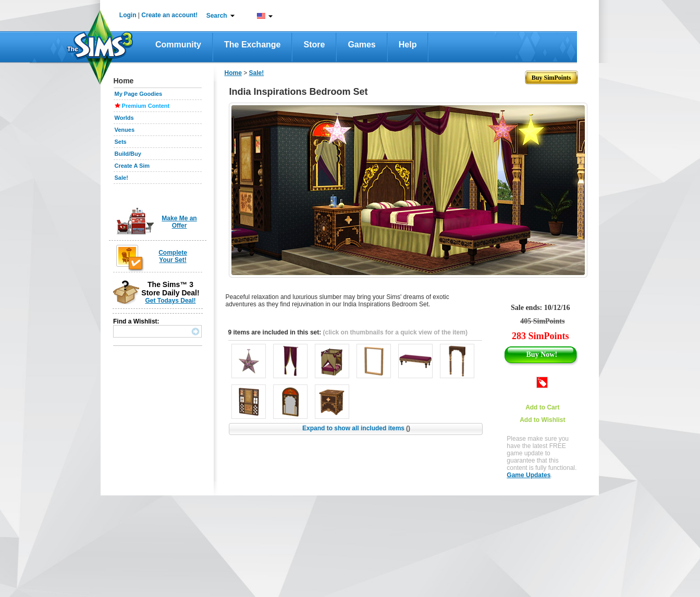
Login (128, 15)
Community (178, 45)
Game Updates (529, 475)
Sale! (121, 178)
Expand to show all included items (356, 428)
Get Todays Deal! (170, 301)
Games (361, 45)
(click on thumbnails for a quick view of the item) (395, 332)
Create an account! (169, 15)
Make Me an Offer (179, 222)
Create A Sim (132, 166)
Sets (121, 142)
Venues (125, 130)
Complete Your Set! (173, 256)
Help (408, 45)
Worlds (124, 118)
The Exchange (252, 45)
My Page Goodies (139, 94)
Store (314, 45)
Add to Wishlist (542, 420)
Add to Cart (542, 407)
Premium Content (146, 106)
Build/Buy (128, 154)
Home (233, 73)
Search (217, 16)
